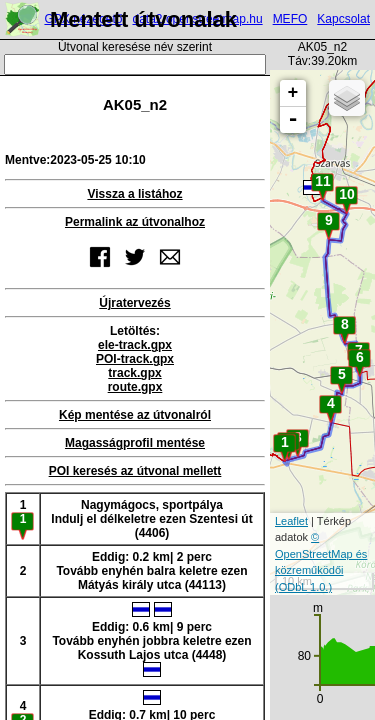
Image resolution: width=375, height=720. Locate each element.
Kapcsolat (343, 19)
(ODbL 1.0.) (303, 587)
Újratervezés (134, 303)
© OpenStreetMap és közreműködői (321, 553)
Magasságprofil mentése (135, 443)
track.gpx (134, 373)
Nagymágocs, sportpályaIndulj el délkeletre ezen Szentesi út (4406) (151, 519)
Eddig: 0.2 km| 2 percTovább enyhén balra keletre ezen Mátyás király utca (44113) (151, 571)
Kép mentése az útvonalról (135, 415)
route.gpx (135, 387)
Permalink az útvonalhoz (135, 222)
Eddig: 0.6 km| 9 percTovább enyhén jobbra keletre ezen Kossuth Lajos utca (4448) (151, 639)
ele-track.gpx (135, 345)
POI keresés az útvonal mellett (135, 471)
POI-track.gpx (135, 359)
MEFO (290, 19)
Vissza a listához (134, 194)
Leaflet (291, 521)
